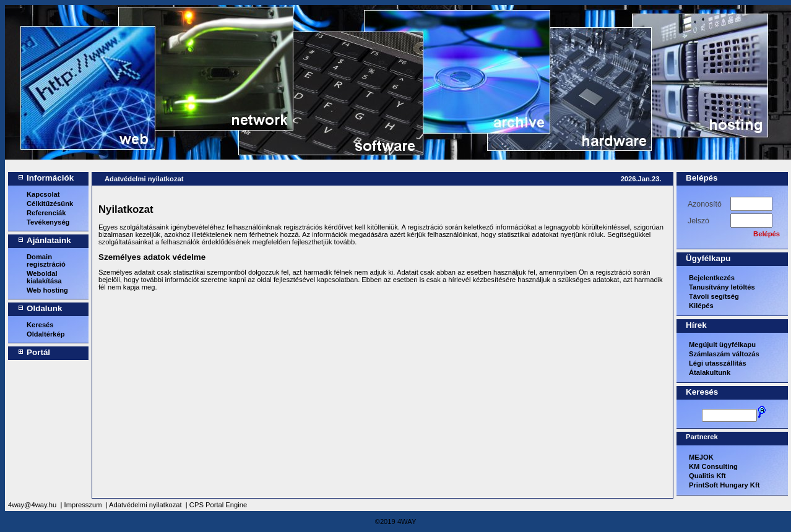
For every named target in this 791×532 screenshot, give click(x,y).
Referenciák (46, 213)
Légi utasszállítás (718, 363)
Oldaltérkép (46, 334)
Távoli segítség (714, 296)
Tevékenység (48, 222)
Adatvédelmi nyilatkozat (144, 179)
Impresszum (83, 505)
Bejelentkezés (712, 278)
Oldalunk (45, 308)
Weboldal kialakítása (44, 277)
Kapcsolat (43, 194)
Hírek (696, 325)
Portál (38, 352)
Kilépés (701, 306)
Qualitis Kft (707, 476)
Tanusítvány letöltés (722, 287)
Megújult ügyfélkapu (722, 345)
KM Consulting (713, 466)
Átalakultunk (710, 372)
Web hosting (47, 290)
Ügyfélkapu (708, 258)
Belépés (702, 178)
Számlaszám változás (724, 354)
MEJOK (701, 457)
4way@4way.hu (32, 505)
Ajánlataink (49, 240)
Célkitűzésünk (50, 204)
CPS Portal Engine (218, 505)
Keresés (40, 325)
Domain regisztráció (46, 260)
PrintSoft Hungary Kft (724, 485)
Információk (50, 178)
